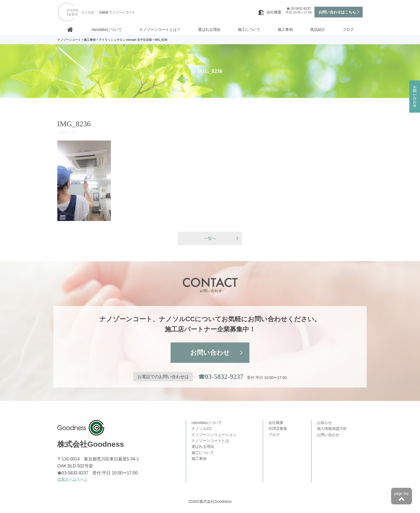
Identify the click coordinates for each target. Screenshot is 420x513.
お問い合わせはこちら (337, 12)
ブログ (348, 29)
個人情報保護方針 (332, 429)
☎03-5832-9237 (221, 377)
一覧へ (210, 239)
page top (402, 497)
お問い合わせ (210, 353)
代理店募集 (278, 429)
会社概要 (270, 12)
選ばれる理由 (209, 29)
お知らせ (324, 423)
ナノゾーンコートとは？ (160, 29)
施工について (249, 29)
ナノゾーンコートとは (210, 441)
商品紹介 (318, 29)
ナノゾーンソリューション (214, 435)
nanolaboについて (107, 29)
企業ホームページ (72, 480)
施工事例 (285, 29)
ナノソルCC (202, 429)
